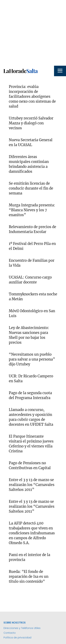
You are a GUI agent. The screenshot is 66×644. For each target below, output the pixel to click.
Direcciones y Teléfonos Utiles (22, 628)
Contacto (10, 633)
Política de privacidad (17, 638)
